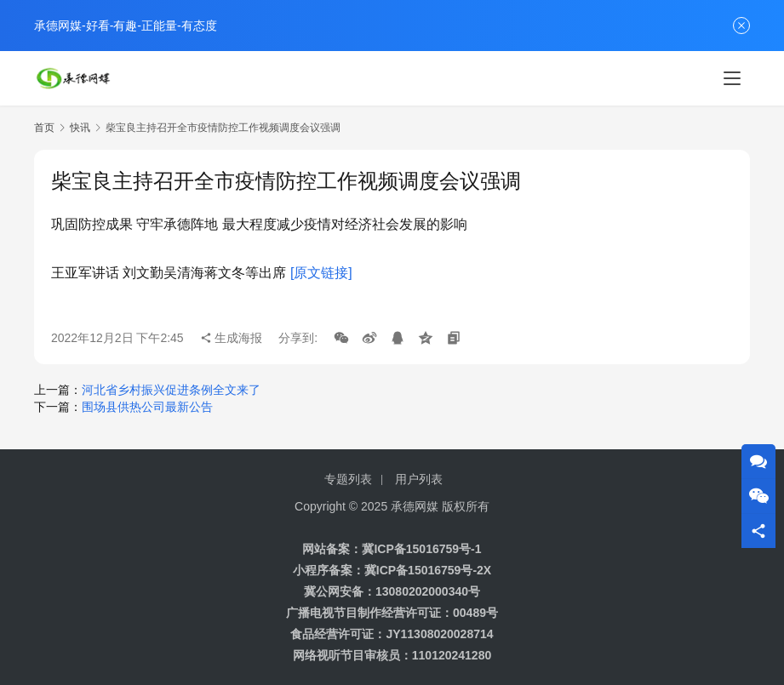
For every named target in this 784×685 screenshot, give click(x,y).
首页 (44, 128)
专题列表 (348, 479)
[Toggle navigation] (732, 78)
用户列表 (419, 479)
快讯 (80, 128)
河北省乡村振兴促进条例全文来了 (171, 390)
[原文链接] (321, 273)
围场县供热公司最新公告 (147, 407)
